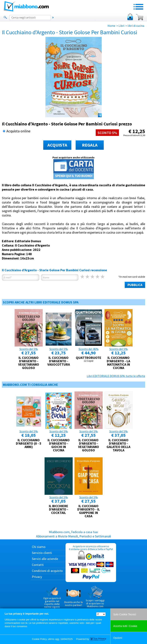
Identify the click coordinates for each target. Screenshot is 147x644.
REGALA (90, 145)
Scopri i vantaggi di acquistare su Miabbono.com (95, 597)
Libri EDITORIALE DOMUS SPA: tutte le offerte (116, 376)
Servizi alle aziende (45, 559)
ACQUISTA (57, 145)
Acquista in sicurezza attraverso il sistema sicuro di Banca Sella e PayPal (91, 562)
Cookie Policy (39, 639)
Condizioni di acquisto (47, 571)
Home (111, 26)
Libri (121, 26)
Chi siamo (39, 547)
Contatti (38, 565)
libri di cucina (136, 26)
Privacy (37, 577)
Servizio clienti (42, 553)
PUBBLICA (135, 285)
